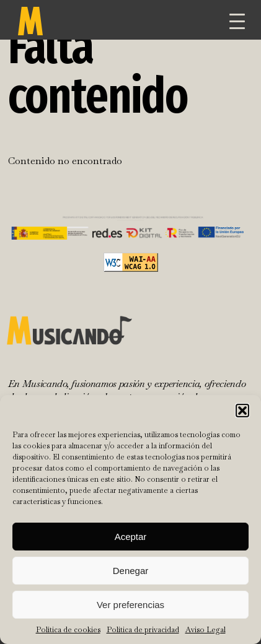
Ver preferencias (130, 605)
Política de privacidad (143, 630)
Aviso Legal (206, 630)
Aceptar (131, 537)
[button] (242, 411)
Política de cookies (68, 630)
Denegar (131, 571)
